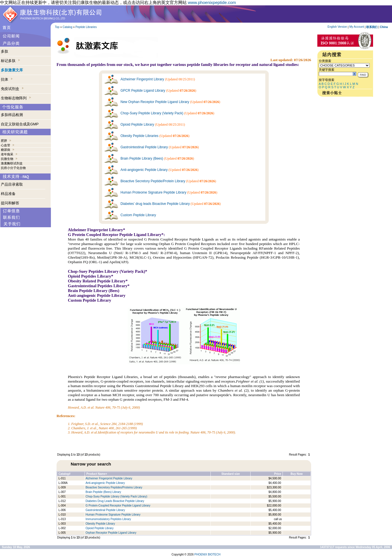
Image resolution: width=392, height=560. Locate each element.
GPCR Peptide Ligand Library (143, 91)
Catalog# (64, 474)
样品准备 (8, 194)
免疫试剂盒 (12, 89)
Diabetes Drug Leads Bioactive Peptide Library (115, 501)
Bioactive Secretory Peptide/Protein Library (153, 181)
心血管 (6, 145)
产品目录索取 (12, 184)
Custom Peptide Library (138, 215)
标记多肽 (10, 61)
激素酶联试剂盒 (12, 163)
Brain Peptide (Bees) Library (103, 492)
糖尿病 (6, 150)
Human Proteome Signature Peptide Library (153, 192)
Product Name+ (97, 474)
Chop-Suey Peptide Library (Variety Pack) (152, 113)
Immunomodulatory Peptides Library (108, 519)
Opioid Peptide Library (137, 125)
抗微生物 (7, 159)
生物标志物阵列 (16, 98)
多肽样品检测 (12, 115)
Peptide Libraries (86, 27)
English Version (337, 27)
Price (277, 474)
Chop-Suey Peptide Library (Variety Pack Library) (116, 496)
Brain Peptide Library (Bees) (142, 158)
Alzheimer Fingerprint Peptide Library (109, 478)
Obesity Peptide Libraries (139, 136)
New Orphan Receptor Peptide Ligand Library (155, 102)
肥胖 (4, 141)
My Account (357, 27)
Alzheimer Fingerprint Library (142, 79)
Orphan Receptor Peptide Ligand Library (111, 533)
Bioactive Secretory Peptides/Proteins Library (114, 487)
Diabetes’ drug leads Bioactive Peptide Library (155, 204)
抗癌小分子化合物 (13, 168)
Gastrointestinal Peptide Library (144, 147)
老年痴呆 (7, 154)
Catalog (67, 27)
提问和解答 (10, 203)
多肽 (5, 51)
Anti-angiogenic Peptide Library (144, 170)
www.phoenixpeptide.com (212, 2)
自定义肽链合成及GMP (20, 124)
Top (57, 27)
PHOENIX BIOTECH (207, 554)
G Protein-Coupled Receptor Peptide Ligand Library (118, 506)
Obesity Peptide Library (101, 524)
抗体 (7, 79)
